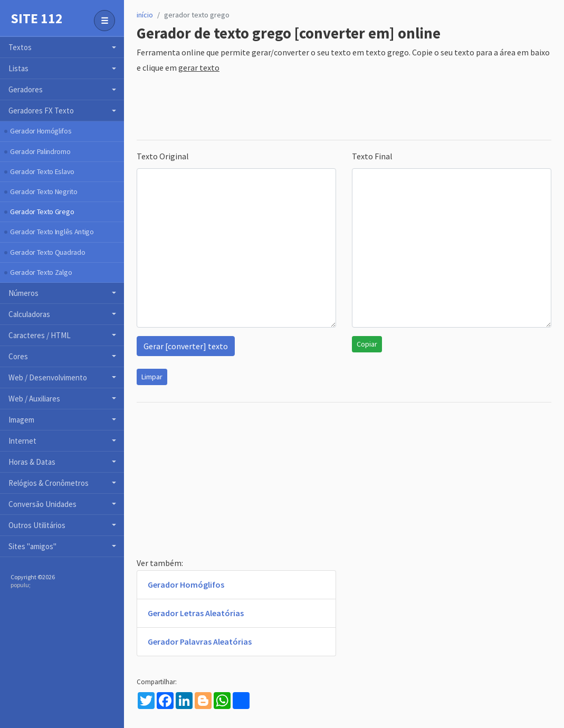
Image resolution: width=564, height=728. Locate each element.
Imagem (21, 420)
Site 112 (37, 18)
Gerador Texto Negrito (44, 191)
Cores (18, 356)
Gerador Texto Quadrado (47, 252)
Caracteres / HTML (40, 335)
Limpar (152, 377)
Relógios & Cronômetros (49, 483)
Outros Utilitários (37, 525)
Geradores (26, 89)
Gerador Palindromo (40, 151)
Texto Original (163, 156)
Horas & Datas (32, 462)
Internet (22, 441)
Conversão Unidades (42, 504)
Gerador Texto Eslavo (42, 171)
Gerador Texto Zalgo (41, 272)
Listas (18, 68)
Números (23, 293)
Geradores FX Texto (41, 111)
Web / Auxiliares (34, 399)
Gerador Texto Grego (42, 212)
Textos (20, 47)
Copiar (367, 344)
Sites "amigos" (32, 546)
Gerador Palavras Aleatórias (200, 641)
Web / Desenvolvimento (48, 377)
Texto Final (372, 156)
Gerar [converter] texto (186, 346)
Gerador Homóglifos (41, 131)
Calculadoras (29, 314)
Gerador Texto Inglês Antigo (52, 232)
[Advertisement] (329, 108)
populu (20, 585)
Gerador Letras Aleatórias (196, 613)
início (145, 15)
